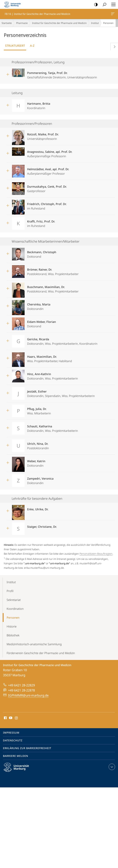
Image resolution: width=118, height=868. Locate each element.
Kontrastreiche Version (95, 5)
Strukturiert (15, 46)
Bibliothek (13, 635)
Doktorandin (39, 306)
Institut (95, 23)
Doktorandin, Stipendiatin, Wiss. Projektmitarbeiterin (61, 393)
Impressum (11, 733)
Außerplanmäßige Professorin (50, 153)
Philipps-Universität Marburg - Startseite (13, 4)
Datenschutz (13, 740)
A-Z (32, 46)
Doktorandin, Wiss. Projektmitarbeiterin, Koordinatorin (62, 340)
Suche (103, 5)
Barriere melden (16, 756)
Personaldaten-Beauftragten (96, 554)
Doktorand (42, 253)
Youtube (10, 718)
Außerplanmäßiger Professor (48, 170)
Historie (12, 626)
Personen (13, 618)
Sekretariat (14, 600)
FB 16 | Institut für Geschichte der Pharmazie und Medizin (112, 14)
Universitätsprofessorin (43, 135)
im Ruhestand (47, 205)
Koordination (15, 609)
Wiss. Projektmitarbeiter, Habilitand (50, 358)
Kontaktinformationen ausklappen (111, 767)
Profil (10, 591)
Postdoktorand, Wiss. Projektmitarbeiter (53, 271)
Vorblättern (113, 46)
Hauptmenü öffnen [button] (112, 4)
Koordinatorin (39, 105)
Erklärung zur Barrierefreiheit (27, 748)
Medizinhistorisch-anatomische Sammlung (34, 644)
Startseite (7, 23)
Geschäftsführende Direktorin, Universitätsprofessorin (62, 74)
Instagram (16, 718)
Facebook (5, 718)
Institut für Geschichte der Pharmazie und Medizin (59, 23)
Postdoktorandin (38, 445)
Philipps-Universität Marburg (19, 770)
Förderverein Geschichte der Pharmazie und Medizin (41, 653)
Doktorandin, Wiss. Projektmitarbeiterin (53, 375)
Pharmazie (22, 23)
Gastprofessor (47, 188)
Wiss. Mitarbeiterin (39, 410)
